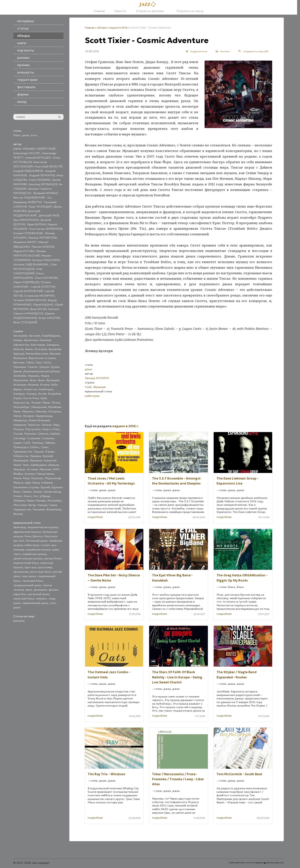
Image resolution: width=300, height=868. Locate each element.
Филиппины (54, 509)
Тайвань (50, 443)
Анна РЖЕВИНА (40, 180)
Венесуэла (20, 358)
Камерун (19, 394)
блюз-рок (51, 536)
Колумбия (54, 394)
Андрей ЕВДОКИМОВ (28, 171)
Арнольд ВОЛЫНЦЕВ (43, 184)
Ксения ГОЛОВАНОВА (28, 233)
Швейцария (38, 465)
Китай (42, 394)
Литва (56, 403)
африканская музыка (27, 532)
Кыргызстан (21, 403)
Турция (38, 452)
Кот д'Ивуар (42, 496)
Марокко (28, 411)
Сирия (53, 505)
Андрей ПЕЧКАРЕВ (42, 175)
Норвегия (20, 425)
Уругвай (48, 456)
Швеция (53, 465)
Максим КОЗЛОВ (43, 247)
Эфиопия (45, 469)
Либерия (19, 501)
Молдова (55, 411)
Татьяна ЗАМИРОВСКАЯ (30, 300)
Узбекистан (21, 456)
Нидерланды (44, 416)
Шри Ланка (32, 483)
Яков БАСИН (38, 309)
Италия (45, 385)
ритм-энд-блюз (41, 572)
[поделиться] (196, 51)
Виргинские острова (42, 358)
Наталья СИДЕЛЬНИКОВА (31, 264)
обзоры (102, 28)
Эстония (32, 469)
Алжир (18, 340)
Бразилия (55, 349)
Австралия (20, 336)
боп (22, 541)
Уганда (49, 452)
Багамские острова (26, 487)
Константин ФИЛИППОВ (46, 229)
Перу (56, 425)
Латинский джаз (37, 541)
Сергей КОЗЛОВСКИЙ (28, 291)
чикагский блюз (24, 599)
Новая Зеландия (39, 420)
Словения (48, 438)
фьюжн (53, 590)
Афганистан (21, 345)
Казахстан (30, 389)
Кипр (26, 478)
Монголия (20, 505)
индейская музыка (38, 550)
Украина (36, 456)
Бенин (29, 349)
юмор (22, 102)
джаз (26, 135)
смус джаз (29, 576)
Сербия (55, 434)
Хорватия (50, 460)
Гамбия (27, 492)
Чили (26, 465)
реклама (19, 621)
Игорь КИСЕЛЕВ (49, 318)
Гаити (47, 362)
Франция (36, 460)
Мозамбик (54, 501)
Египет (18, 496)
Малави (41, 501)
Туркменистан (23, 452)
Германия (20, 367)
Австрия (34, 336)
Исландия (20, 385)
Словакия (34, 438)
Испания (33, 385)
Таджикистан (22, 509)
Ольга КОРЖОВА (46, 278)
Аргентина (31, 340)
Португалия (33, 429)
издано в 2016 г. (119, 28)
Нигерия (28, 416)
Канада (31, 394)
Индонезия (21, 380)
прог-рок (31, 567)
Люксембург (22, 407)
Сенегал (43, 434)
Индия (45, 376)
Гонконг (33, 367)
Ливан (46, 403)
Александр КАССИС (27, 153)
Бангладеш (38, 345)
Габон (30, 362)
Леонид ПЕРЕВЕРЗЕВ (43, 238)
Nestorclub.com (275, 863)
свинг (17, 576)
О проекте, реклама (150, 11)
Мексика (41, 411)
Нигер (32, 505)
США (27, 443)
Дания (17, 371)
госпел (45, 545)
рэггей (57, 572)
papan (17, 149)
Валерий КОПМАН (46, 193)
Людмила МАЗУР (25, 242)
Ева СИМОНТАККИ (26, 220)
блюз (17, 135)
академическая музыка (43, 527)
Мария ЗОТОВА (24, 251)
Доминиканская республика (42, 371)
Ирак (33, 380)
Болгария (41, 349)
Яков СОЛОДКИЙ (25, 322)
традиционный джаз (27, 585)
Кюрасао (37, 478)
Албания (47, 483)
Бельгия (18, 349)
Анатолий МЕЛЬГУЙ (49, 166)
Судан (17, 443)
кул (15, 541)
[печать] (223, 51)
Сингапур (20, 438)
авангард (20, 527)
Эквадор (19, 469)
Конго (28, 496)
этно (34, 135)
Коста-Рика (31, 398)
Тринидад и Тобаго (26, 447)
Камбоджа (46, 389)
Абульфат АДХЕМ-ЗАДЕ (40, 149)
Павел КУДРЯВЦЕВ (26, 282)
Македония (39, 407)
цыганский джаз (39, 594)
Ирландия (53, 380)
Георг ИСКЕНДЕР (40, 207)
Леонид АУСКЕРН (97, 378)
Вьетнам (19, 362)
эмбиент (41, 599)
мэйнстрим (32, 545)
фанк (29, 590)
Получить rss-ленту (188, 11)
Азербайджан (51, 336)
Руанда (42, 505)
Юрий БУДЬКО (43, 305)
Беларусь (53, 345)
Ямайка (18, 474)
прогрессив (21, 572)
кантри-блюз (53, 558)
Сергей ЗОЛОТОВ (43, 287)
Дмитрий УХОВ (49, 215)
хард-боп (20, 594)
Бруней (45, 487)
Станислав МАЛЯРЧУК (40, 296)
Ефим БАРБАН (36, 224)
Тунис (45, 447)
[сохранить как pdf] (253, 51)
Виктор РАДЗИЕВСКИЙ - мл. (32, 198)
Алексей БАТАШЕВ (38, 158)
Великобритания (37, 354)
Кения (17, 478)
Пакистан (34, 425)
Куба (44, 398)
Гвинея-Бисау (52, 492)
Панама (46, 425)
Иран (41, 380)
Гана (39, 362)
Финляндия (21, 460)
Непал (17, 416)
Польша (18, 429)
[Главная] (149, 5)
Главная (99, 11)
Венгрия (55, 354)
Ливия (30, 501)
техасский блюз (33, 581)
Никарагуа (20, 420)
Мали (17, 411)
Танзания (39, 509)
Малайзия (54, 407)
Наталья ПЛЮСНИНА (46, 260)
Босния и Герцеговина (39, 474)
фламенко (40, 590)
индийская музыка (34, 554)
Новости (120, 11)
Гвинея (37, 492)
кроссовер (45, 567)
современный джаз (35, 603)
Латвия (36, 403)
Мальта (18, 483)
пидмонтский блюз (26, 563)
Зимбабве (20, 376)
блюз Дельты (34, 536)
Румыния (30, 434)
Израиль (34, 376)
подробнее (95, 517)
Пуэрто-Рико (51, 429)
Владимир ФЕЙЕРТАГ (28, 202)
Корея (17, 398)
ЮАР (56, 469)
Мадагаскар (53, 478)
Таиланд (37, 443)
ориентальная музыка (28, 558)
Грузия (55, 367)
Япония (18, 514)
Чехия (17, 465)
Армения (45, 340)
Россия (18, 434)
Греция (44, 367)
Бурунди (19, 354)
